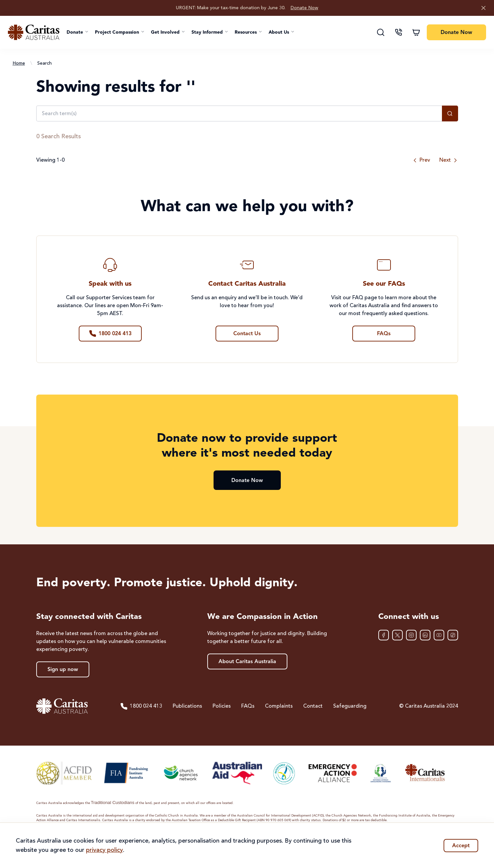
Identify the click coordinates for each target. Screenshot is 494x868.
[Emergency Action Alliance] (332, 773)
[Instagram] (411, 635)
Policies (222, 706)
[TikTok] (453, 635)
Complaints (279, 706)
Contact (313, 706)
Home (19, 63)
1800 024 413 (141, 706)
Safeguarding (350, 706)
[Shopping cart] (416, 32)
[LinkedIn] (425, 635)
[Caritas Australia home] (34, 32)
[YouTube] (439, 635)
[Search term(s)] (239, 113)
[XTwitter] (397, 635)
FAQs (248, 706)
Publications (187, 706)
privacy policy (104, 850)
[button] (77, 32)
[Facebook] (384, 635)
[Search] (381, 32)
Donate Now (305, 8)
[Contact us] (398, 32)
